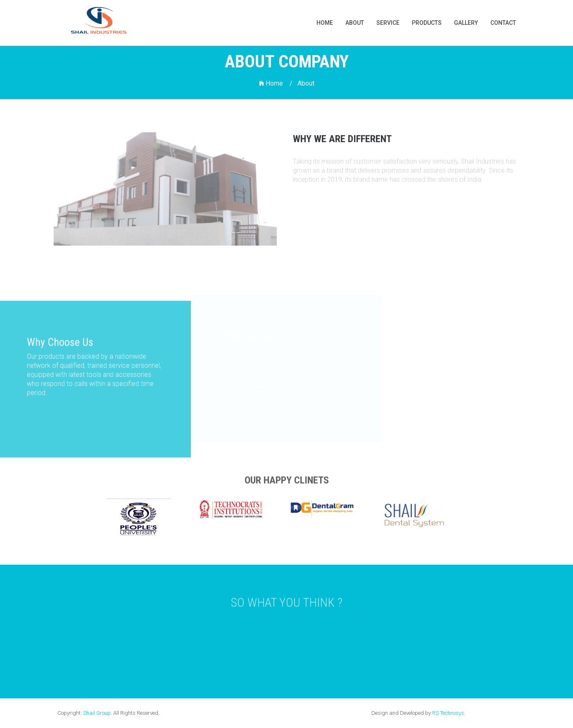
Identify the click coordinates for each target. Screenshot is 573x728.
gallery (466, 23)
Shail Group (97, 713)
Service (388, 23)
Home (325, 23)
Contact (503, 23)
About (355, 23)
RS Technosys (448, 713)
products (427, 23)
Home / (276, 83)
